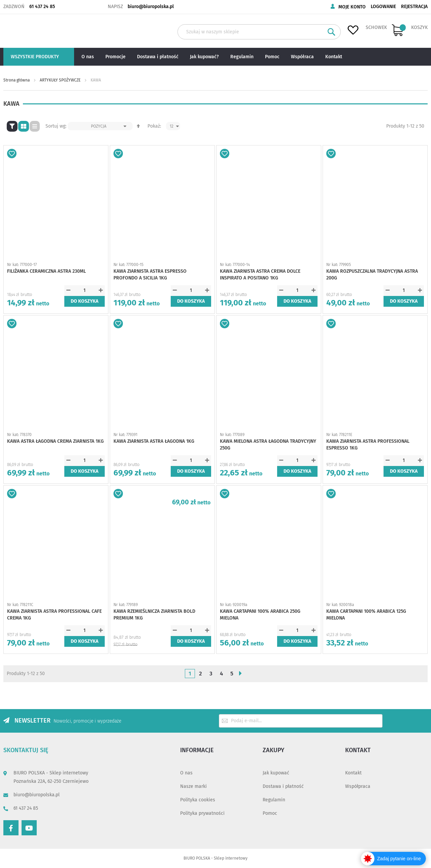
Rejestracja (414, 7)
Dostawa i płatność (283, 786)
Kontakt (353, 773)
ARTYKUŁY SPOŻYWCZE (61, 80)
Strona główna (17, 80)
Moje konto (352, 7)
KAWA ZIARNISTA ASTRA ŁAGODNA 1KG (154, 441)
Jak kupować (276, 773)
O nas (186, 773)
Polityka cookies (198, 800)
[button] (12, 154)
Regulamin (274, 800)
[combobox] (259, 32)
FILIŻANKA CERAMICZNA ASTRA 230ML (46, 271)
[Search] (331, 32)
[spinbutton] (85, 291)
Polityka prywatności (202, 813)
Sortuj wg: (56, 126)
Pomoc (270, 813)
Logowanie (383, 7)
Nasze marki (193, 786)
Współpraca (358, 786)
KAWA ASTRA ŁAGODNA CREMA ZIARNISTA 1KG (55, 441)
